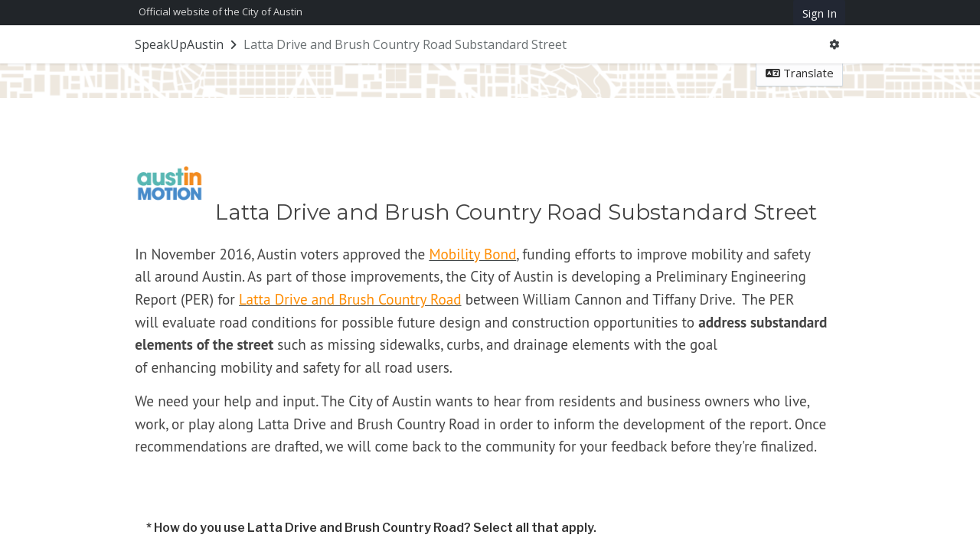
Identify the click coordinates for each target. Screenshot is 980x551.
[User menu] (835, 45)
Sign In (820, 13)
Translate (800, 73)
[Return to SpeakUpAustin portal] (187, 44)
